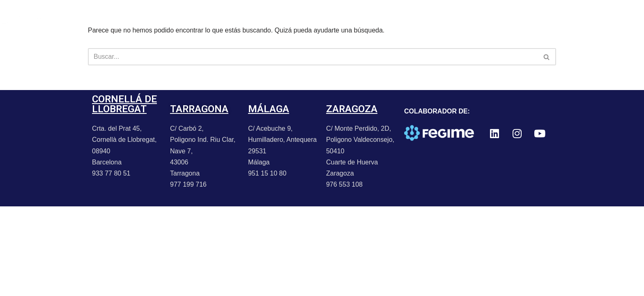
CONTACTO (274, 18)
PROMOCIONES (214, 18)
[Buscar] (313, 57)
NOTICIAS (157, 18)
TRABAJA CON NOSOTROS (351, 18)
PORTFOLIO (106, 18)
